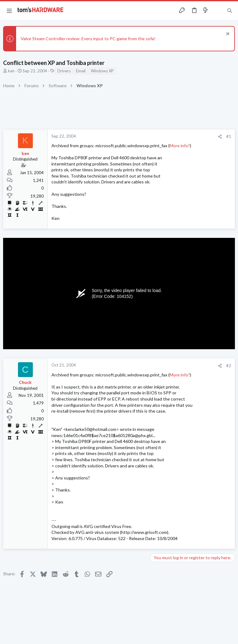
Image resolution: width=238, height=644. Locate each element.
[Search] (230, 11)
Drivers (64, 71)
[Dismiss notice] (227, 34)
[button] (9, 11)
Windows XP (102, 71)
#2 (229, 366)
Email (81, 71)
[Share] (220, 137)
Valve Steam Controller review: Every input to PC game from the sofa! (88, 39)
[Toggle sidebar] (218, 11)
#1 (229, 136)
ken (11, 71)
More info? (180, 146)
